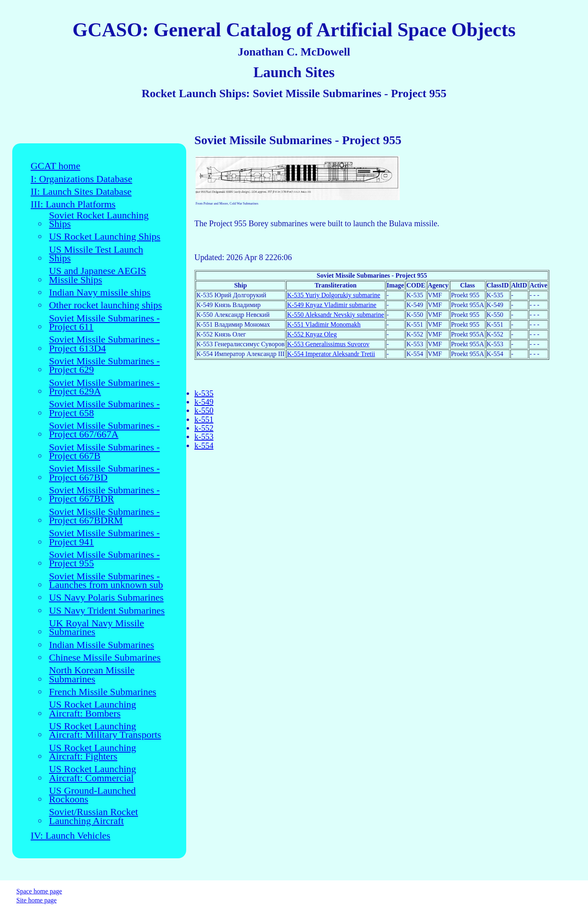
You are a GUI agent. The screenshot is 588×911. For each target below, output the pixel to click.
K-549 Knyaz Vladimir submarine (332, 305)
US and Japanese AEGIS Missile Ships (98, 275)
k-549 (204, 402)
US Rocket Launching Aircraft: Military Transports (105, 731)
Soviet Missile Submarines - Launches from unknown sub (106, 581)
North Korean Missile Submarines (92, 675)
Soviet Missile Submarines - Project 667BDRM (104, 516)
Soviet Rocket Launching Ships (99, 220)
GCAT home (56, 166)
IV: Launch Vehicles (70, 836)
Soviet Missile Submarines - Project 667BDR (104, 495)
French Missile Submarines (103, 692)
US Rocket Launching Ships (105, 237)
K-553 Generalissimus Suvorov (328, 344)
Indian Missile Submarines (101, 645)
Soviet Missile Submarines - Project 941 (104, 538)
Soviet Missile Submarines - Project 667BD (104, 473)
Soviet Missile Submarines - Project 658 (104, 409)
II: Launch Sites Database (81, 192)
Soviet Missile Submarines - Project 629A (104, 387)
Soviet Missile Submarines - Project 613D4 (104, 344)
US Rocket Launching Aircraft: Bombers (92, 709)
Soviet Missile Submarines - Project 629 (104, 366)
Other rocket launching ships (106, 305)
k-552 (204, 428)
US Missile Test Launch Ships (96, 254)
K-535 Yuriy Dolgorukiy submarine (334, 295)
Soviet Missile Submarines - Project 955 (104, 559)
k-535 (204, 393)
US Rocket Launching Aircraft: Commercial (92, 774)
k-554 (204, 445)
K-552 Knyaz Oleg (312, 334)
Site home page (37, 900)
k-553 (204, 437)
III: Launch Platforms (73, 204)
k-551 (204, 419)
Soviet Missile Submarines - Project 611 (104, 323)
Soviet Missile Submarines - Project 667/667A (104, 430)
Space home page (39, 891)
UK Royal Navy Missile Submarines (97, 628)
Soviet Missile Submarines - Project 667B (104, 452)
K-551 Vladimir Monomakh (324, 324)
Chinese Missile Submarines (105, 658)
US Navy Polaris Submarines (106, 598)
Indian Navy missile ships (100, 293)
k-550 (204, 410)
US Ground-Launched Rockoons (92, 795)
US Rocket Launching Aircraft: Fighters (92, 752)
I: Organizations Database (81, 179)
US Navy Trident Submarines (107, 611)
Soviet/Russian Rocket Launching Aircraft (94, 816)
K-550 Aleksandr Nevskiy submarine (336, 315)
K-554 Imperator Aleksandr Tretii (331, 354)
